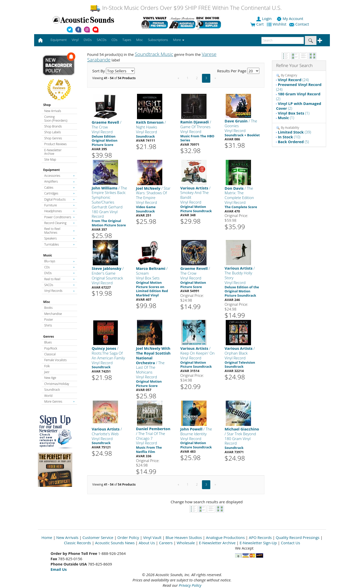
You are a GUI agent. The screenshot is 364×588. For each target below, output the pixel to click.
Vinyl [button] (75, 40)
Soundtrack (52, 390)
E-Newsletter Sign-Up (258, 543)
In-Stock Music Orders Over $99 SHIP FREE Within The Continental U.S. (186, 8)
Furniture (59, 205)
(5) (293, 142)
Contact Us (290, 543)
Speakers (59, 238)
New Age (50, 378)
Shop (47, 105)
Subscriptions (158, 40)
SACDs (59, 285)
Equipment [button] (59, 40)
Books (48, 308)
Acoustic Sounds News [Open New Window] (115, 543)
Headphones (59, 211)
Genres (49, 336)
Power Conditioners (59, 217)
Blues (48, 342)
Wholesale (186, 543)
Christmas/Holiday (57, 384)
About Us (147, 543)
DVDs (59, 273)
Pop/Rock (51, 348)
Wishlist (277, 24)
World (48, 396)
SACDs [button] (102, 40)
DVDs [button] (88, 40)
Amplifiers (59, 181)
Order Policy (128, 537)
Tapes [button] (127, 40)
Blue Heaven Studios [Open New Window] (184, 537)
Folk (47, 366)
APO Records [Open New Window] (260, 537)
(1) (294, 113)
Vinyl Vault (152, 537)
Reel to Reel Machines (59, 231)
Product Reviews (55, 144)
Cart (257, 24)
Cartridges (59, 193)
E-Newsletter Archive (53, 152)
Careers (166, 543)
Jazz (47, 372)
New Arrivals (53, 111)
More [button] (179, 40)
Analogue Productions (225, 537)
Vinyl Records (59, 291)
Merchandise (53, 314)
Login (264, 18)
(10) (289, 137)
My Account (290, 18)
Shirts (48, 325)
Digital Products (59, 199)
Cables (59, 188)
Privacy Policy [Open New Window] (190, 585)
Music (48, 255)
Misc (47, 302)
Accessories (59, 176)
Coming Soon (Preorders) (56, 118)
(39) (294, 132)
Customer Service (98, 537)
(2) (298, 96)
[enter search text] (283, 40)
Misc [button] (140, 40)
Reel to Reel (59, 279)
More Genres (59, 401)
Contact (300, 24)
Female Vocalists (55, 360)
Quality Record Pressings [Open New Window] (298, 537)
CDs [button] (114, 40)
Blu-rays (59, 261)
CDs (59, 267)
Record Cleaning (59, 223)
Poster (49, 320)
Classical (50, 354)
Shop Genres (53, 138)
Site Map (50, 159)
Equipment (51, 170)
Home (47, 537)
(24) (293, 80)
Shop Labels (52, 132)
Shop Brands (53, 126)
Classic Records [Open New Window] (77, 543)
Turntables (59, 244)
